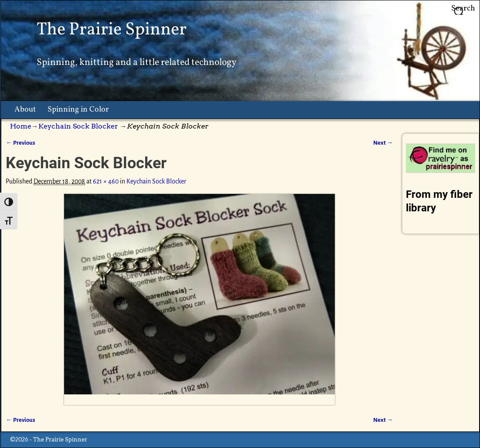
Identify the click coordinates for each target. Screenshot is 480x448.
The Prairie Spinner (112, 30)
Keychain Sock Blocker (78, 126)
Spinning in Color (78, 110)
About (25, 110)
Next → (383, 143)
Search (463, 8)
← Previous (20, 143)
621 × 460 (106, 181)
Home (21, 126)
